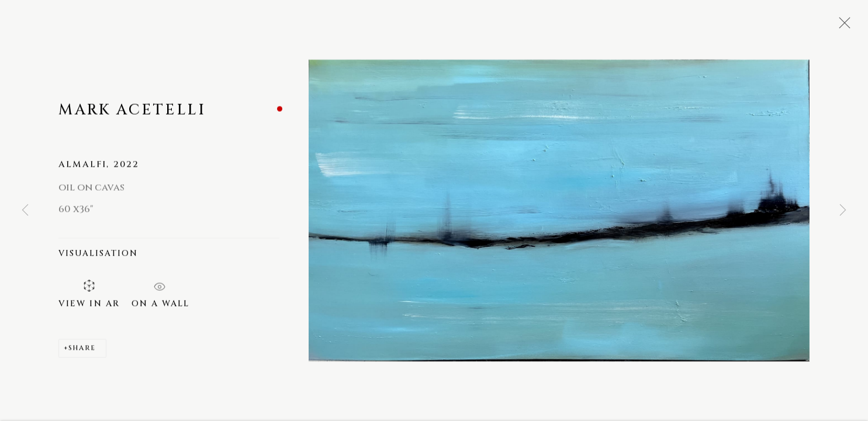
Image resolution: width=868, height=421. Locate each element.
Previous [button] (25, 210)
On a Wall (160, 292)
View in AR (89, 295)
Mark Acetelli (132, 111)
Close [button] (842, 26)
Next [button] (843, 210)
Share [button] (82, 349)
